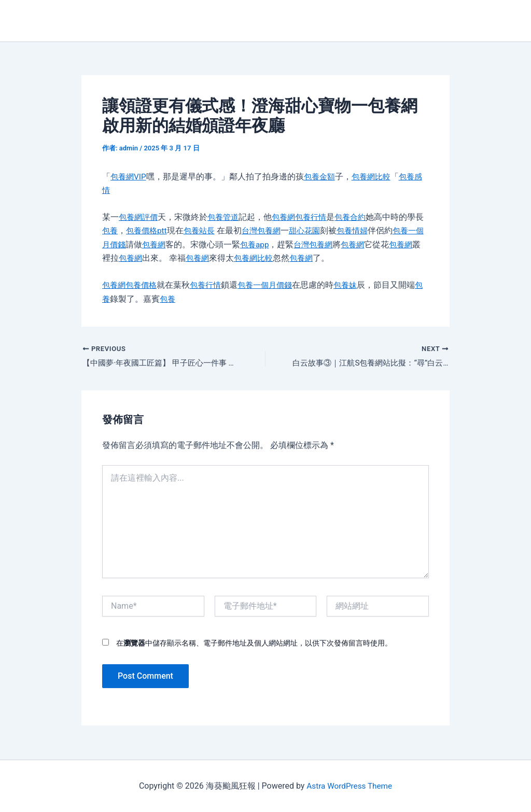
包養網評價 (139, 217)
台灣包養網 (276, 230)
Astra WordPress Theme (349, 786)
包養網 (289, 217)
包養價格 (144, 285)
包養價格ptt (157, 230)
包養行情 (318, 217)
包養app (283, 244)
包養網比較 (376, 177)
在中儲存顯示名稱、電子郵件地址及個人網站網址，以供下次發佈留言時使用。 (254, 644)
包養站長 (212, 230)
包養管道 (227, 217)
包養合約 (359, 217)
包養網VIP (129, 177)
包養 (119, 230)
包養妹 (355, 285)
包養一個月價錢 (272, 285)
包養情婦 (371, 230)
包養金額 (323, 177)
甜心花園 (322, 230)
